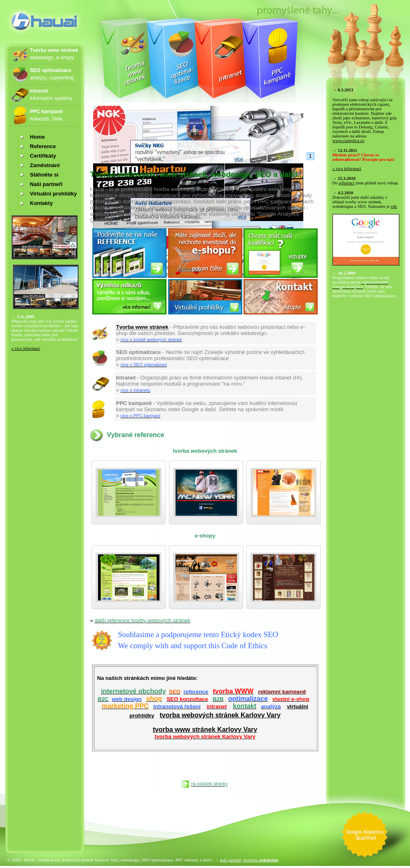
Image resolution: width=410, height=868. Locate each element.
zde (394, 206)
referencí (347, 183)
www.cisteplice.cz (348, 141)
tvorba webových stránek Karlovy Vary (220, 715)
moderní (261, 860)
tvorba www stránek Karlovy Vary (205, 733)
